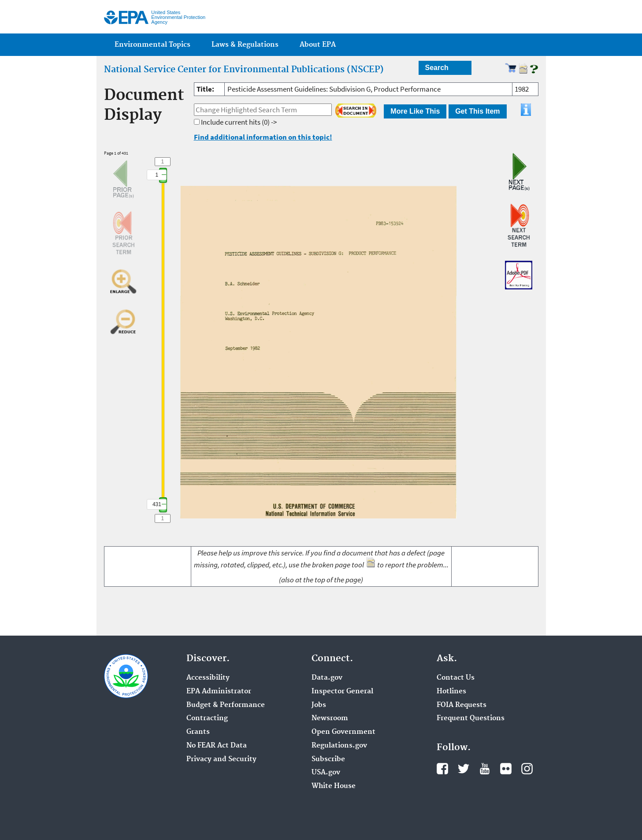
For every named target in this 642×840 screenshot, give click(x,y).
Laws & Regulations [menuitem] (245, 45)
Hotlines (451, 692)
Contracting (207, 718)
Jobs (319, 705)
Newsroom (330, 718)
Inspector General (342, 692)
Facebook (442, 769)
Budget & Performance (226, 705)
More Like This (415, 111)
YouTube (485, 769)
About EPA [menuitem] (318, 45)
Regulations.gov (339, 746)
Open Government (343, 732)
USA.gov (326, 773)
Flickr (506, 769)
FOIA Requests (462, 705)
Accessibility (208, 678)
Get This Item (477, 111)
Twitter (464, 769)
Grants (198, 732)
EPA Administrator (219, 692)
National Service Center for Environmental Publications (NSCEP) (244, 70)
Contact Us (456, 678)
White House (334, 786)
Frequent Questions (471, 718)
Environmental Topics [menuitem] (152, 45)
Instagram (527, 769)
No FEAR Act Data (217, 746)
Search (437, 68)
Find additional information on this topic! (263, 137)
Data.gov (327, 678)
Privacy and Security (221, 759)
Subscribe (328, 759)
